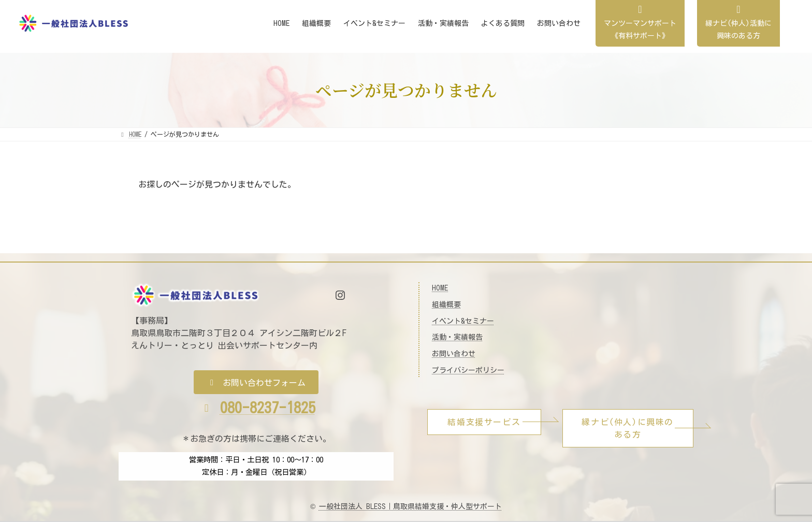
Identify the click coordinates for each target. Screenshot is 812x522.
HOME (440, 288)
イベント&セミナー (463, 321)
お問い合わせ (454, 354)
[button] (256, 382)
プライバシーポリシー (468, 370)
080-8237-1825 (268, 408)
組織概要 (446, 304)
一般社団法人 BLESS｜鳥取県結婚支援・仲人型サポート (410, 506)
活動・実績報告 (457, 337)
